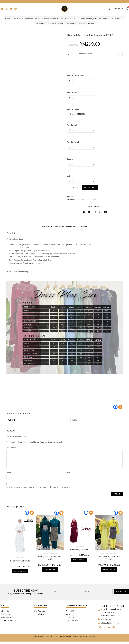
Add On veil (72, 125)
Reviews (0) (83, 226)
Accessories (118, 18)
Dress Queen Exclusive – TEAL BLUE (50, 558)
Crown (77, 114)
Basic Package (40, 23)
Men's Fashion (32, 18)
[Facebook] (115, 407)
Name (10, 472)
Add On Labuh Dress (76, 76)
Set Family (104, 18)
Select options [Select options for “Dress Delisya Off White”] (20, 571)
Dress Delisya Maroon (79, 549)
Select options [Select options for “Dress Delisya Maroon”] (79, 560)
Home (8, 18)
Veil (69, 176)
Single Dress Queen (48, 553)
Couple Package (89, 18)
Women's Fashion (50, 18)
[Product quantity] (74, 187)
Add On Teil (72, 93)
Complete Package (56, 23)
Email (69, 472)
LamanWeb (92, 636)
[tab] (47, 226)
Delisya (22, 558)
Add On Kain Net (74, 142)
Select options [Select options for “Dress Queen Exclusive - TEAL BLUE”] (50, 569)
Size (70, 54)
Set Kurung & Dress (70, 18)
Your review (12, 447)
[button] (84, 212)
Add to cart (90, 187)
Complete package (87, 23)
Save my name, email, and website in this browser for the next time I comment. (38, 487)
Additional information (65, 226)
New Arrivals (18, 18)
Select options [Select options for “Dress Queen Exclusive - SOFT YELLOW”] (109, 569)
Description (47, 226)
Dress (78, 199)
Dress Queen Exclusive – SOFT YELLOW (109, 558)
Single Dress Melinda (89, 199)
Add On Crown (73, 110)
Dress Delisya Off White (20, 561)
